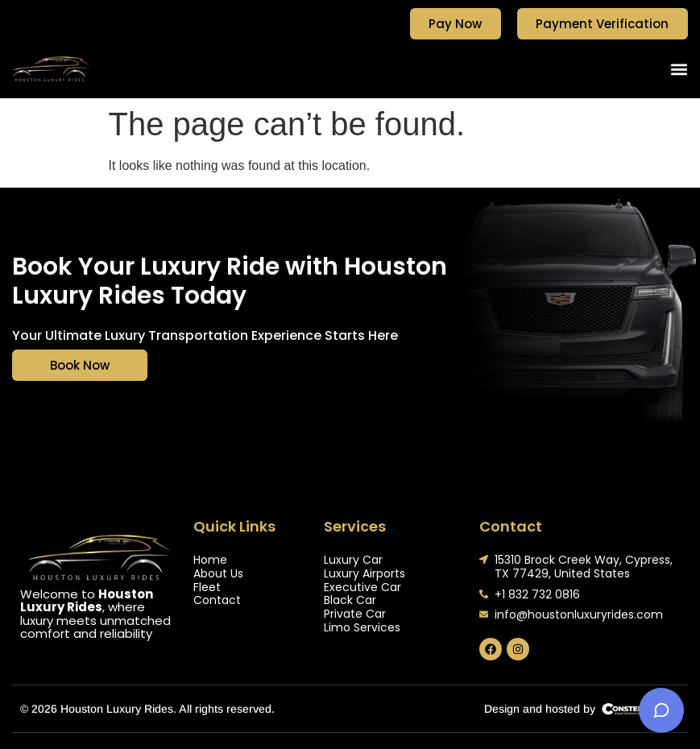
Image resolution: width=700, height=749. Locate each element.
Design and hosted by (540, 709)
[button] (679, 69)
